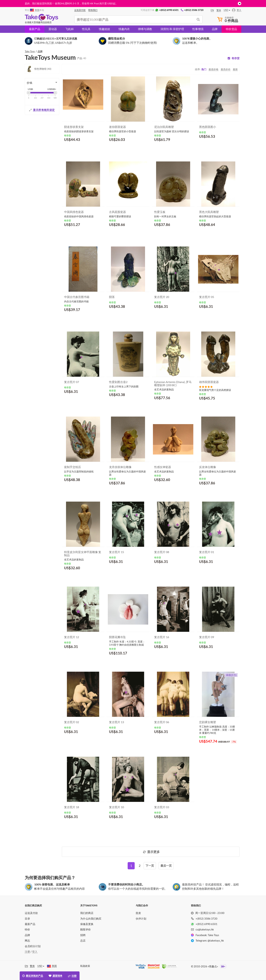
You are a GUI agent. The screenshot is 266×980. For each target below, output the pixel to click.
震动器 (53, 29)
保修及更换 (87, 924)
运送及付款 (31, 913)
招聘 (83, 935)
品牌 (215, 29)
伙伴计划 (141, 919)
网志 (27, 940)
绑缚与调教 (145, 29)
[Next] (150, 866)
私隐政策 (85, 966)
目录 (27, 919)
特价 (27, 929)
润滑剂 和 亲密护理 (172, 29)
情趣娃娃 (104, 29)
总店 (83, 940)
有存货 (236, 58)
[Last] (166, 866)
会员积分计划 (33, 946)
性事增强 (198, 29)
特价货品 (231, 29)
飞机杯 (70, 29)
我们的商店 (87, 913)
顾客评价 (86, 929)
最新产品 (35, 29)
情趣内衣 (124, 29)
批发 (138, 913)
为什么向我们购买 (91, 919)
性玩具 (86, 29)
